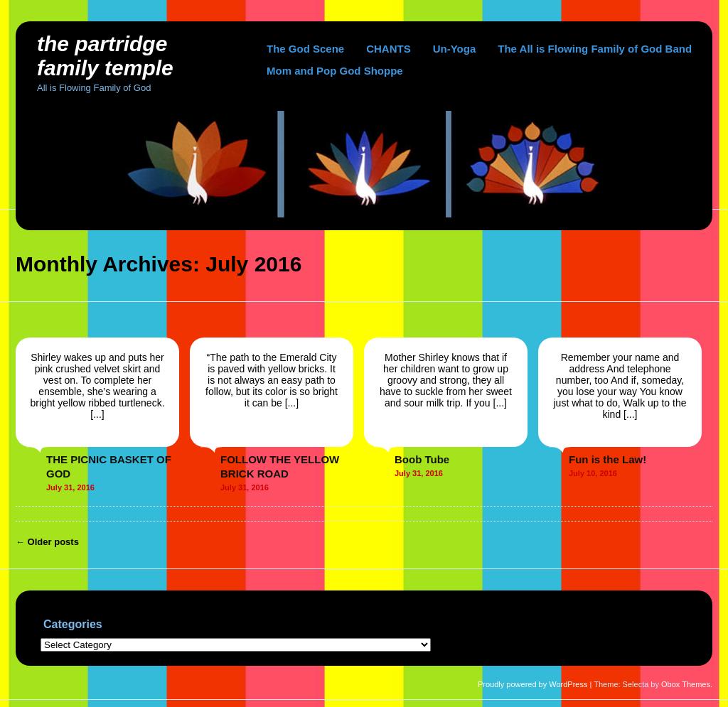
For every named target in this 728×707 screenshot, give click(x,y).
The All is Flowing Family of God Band (595, 49)
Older (47, 542)
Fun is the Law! (607, 459)
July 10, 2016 (593, 473)
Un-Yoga (455, 49)
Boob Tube (422, 459)
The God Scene (305, 49)
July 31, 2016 (70, 487)
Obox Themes (686, 684)
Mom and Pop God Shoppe (335, 71)
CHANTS (389, 49)
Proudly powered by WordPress (532, 684)
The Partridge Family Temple (105, 56)
